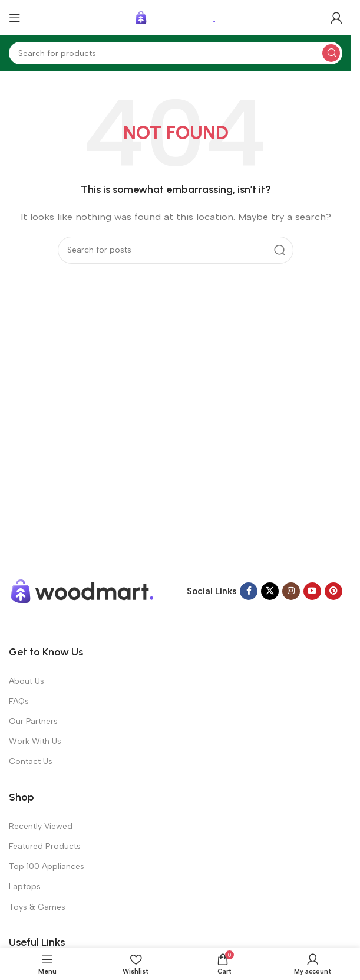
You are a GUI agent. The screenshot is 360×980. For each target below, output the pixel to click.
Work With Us (35, 741)
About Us (27, 681)
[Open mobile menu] (15, 18)
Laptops (25, 886)
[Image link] (82, 590)
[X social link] (270, 591)
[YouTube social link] (312, 591)
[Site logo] (176, 17)
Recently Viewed (41, 826)
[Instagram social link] (291, 591)
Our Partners (33, 721)
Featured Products (45, 846)
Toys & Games (37, 907)
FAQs (19, 701)
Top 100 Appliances (47, 866)
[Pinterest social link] (333, 591)
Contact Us (31, 761)
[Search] (176, 53)
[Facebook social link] (249, 591)
